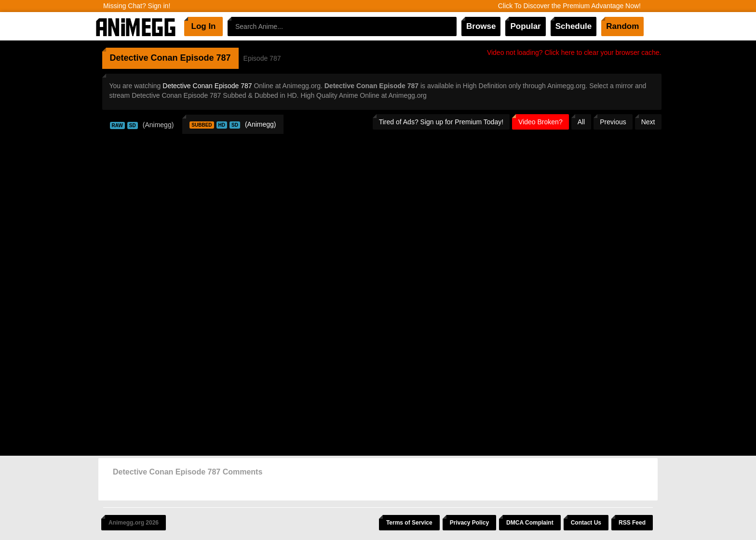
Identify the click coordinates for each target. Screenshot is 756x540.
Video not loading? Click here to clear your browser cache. (574, 53)
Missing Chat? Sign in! (137, 6)
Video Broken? (540, 122)
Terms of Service (409, 523)
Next (648, 122)
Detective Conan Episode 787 (207, 86)
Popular (525, 26)
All (581, 122)
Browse (481, 26)
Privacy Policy (469, 523)
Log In (204, 26)
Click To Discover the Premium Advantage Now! (569, 6)
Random (622, 26)
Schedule (574, 26)
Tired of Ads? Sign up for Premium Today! (441, 122)
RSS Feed (632, 523)
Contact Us (586, 523)
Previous (613, 122)
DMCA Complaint (530, 523)
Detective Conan (144, 58)
